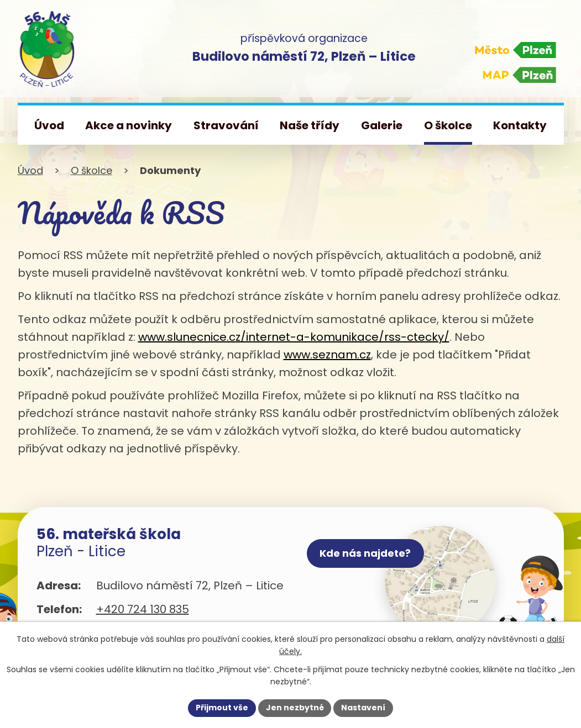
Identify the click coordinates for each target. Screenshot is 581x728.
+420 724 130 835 (143, 609)
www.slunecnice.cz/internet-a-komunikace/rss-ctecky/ (294, 337)
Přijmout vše (222, 708)
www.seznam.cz (327, 355)
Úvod (30, 170)
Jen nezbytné (295, 708)
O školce (91, 170)
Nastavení (364, 708)
